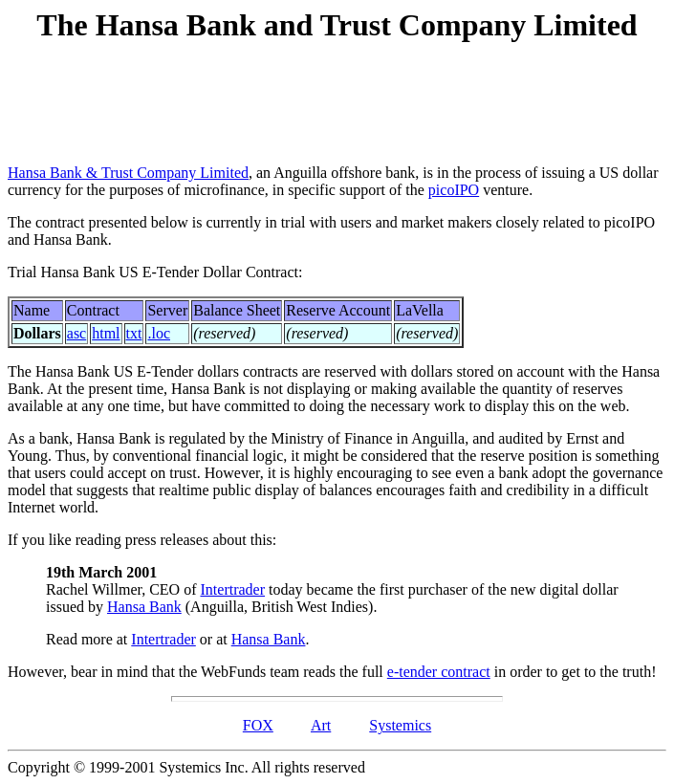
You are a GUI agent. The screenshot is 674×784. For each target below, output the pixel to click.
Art (321, 725)
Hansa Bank (144, 607)
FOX (258, 725)
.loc (159, 333)
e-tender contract (439, 672)
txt (134, 333)
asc (76, 333)
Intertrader (233, 589)
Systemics (400, 725)
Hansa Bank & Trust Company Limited (128, 173)
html (106, 333)
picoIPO (454, 190)
